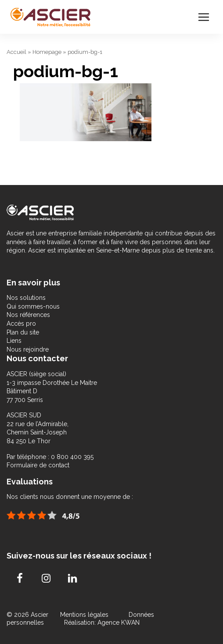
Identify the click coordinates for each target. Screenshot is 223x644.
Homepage (47, 52)
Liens (14, 341)
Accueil (16, 52)
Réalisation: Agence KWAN (102, 623)
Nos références (28, 315)
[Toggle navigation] (204, 17)
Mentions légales (85, 615)
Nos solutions (26, 298)
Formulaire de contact (38, 465)
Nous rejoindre (28, 349)
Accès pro (21, 324)
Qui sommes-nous (33, 306)
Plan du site (23, 332)
